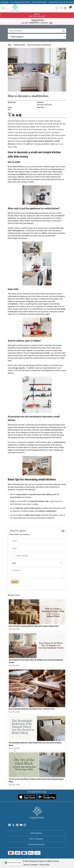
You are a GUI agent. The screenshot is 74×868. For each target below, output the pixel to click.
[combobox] (13, 556)
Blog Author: (12, 102)
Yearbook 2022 (19, 45)
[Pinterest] (17, 825)
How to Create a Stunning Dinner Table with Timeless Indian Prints (34, 626)
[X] (13, 825)
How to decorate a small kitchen (39, 45)
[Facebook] (10, 825)
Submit (15, 582)
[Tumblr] (27, 825)
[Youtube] (21, 825)
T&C (51, 23)
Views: (10, 107)
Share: (10, 113)
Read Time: (41, 107)
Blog (9, 45)
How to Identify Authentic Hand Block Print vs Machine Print (32, 709)
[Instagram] (25, 825)
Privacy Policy (44, 865)
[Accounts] (65, 8)
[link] (57, 8)
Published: (41, 102)
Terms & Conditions (31, 865)
